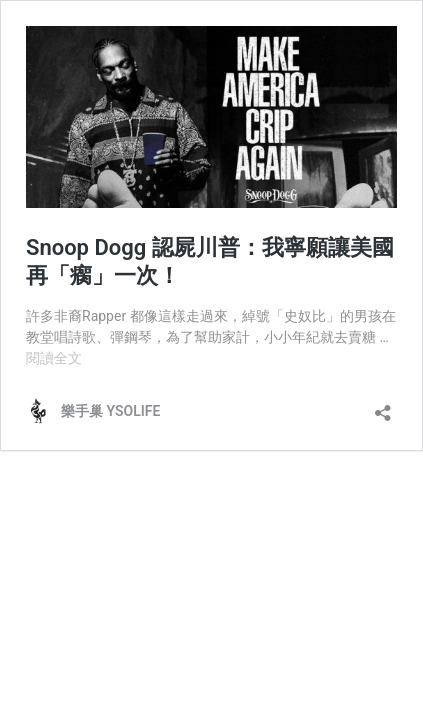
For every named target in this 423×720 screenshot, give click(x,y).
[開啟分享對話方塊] (383, 406)
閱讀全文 (54, 358)
